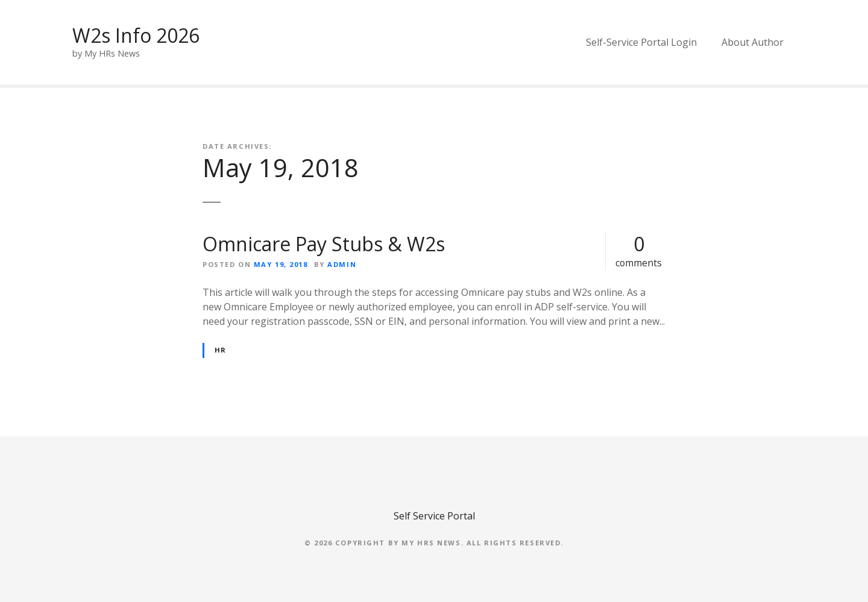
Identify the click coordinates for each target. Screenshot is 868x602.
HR (221, 350)
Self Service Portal (434, 516)
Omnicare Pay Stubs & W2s (324, 244)
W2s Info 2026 (136, 35)
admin (342, 264)
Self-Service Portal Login (641, 42)
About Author (753, 42)
